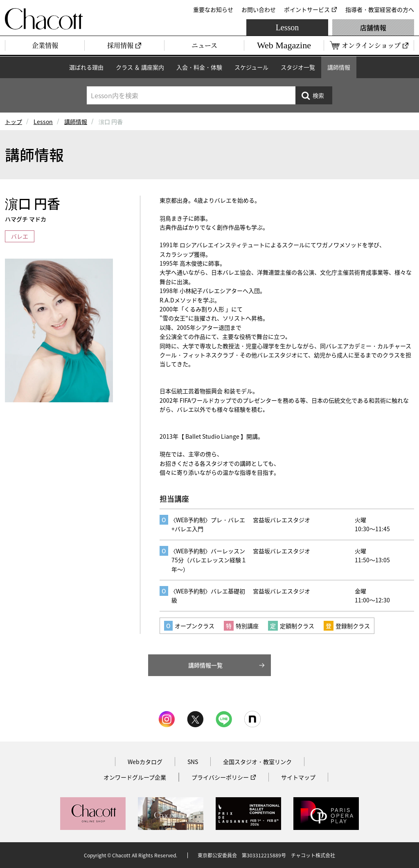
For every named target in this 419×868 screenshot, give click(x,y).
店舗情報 (373, 27)
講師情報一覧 (205, 665)
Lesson (287, 27)
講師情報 (339, 67)
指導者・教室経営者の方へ (380, 9)
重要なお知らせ (213, 9)
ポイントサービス (307, 9)
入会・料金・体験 (199, 67)
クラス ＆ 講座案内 (140, 67)
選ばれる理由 (86, 67)
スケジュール (251, 67)
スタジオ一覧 (298, 67)
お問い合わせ (259, 9)
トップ (14, 122)
